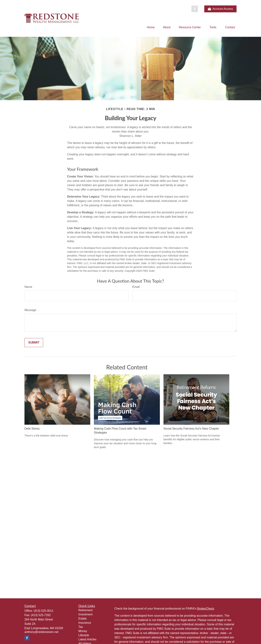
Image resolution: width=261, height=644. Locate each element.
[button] (151, 27)
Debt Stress (32, 429)
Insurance (85, 623)
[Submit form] (34, 343)
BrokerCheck (206, 609)
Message (30, 310)
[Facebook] (195, 9)
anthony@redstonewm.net (41, 632)
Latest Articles (88, 639)
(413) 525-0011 (43, 611)
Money (83, 631)
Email (136, 287)
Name (28, 287)
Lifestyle (84, 635)
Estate (83, 619)
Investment (86, 614)
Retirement (86, 610)
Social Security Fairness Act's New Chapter (191, 429)
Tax (81, 627)
